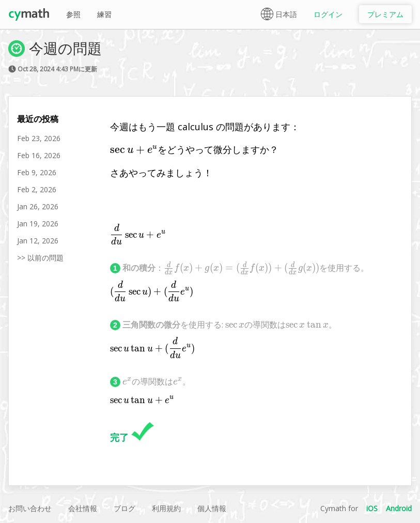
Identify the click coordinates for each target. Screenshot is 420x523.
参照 (73, 14)
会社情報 (83, 508)
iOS (372, 508)
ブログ (125, 508)
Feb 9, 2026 (37, 172)
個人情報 (212, 508)
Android (399, 508)
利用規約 (166, 508)
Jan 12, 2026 (38, 241)
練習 (104, 14)
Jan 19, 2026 (38, 224)
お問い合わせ (30, 508)
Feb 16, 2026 (39, 155)
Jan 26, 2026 (38, 206)
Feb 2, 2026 (37, 189)
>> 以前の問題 (40, 258)
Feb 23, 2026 (39, 138)
